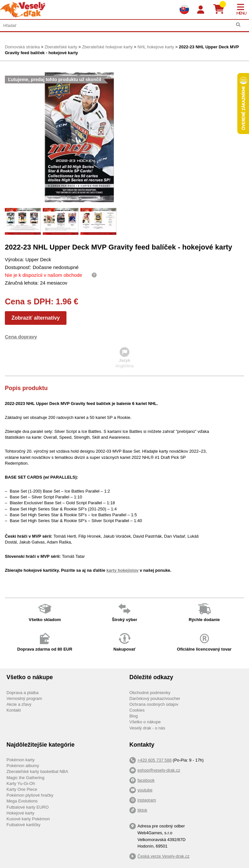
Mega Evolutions (22, 801)
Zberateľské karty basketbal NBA (37, 771)
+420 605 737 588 (154, 760)
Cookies (137, 710)
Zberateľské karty (61, 47)
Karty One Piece (22, 789)
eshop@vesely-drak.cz (159, 770)
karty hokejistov (122, 570)
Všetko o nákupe (145, 722)
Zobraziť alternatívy (36, 318)
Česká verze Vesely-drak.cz (163, 856)
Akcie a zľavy (19, 704)
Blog (134, 716)
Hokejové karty (20, 813)
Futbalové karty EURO (28, 807)
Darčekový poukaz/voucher (155, 698)
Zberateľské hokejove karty (107, 47)
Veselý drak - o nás (147, 728)
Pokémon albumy (23, 766)
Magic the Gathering (25, 778)
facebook (146, 780)
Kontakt (14, 710)
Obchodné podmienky (150, 693)
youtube (145, 790)
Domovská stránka (22, 47)
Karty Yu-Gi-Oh (21, 783)
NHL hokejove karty (156, 47)
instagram (147, 800)
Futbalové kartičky (24, 825)
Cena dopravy (21, 337)
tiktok (142, 810)
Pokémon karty (21, 760)
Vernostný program (24, 698)
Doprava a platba (23, 693)
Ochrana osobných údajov (154, 704)
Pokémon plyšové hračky (30, 795)
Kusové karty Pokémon (28, 819)
